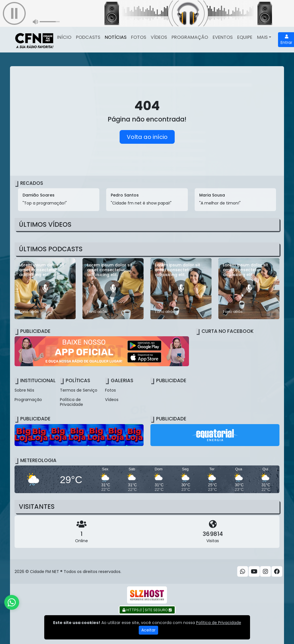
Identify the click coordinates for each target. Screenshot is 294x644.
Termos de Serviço (79, 390)
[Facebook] (277, 572)
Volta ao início (147, 137)
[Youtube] (254, 572)
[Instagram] (265, 572)
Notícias (116, 37)
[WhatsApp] (243, 572)
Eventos (223, 37)
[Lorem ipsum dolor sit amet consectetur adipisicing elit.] (45, 289)
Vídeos (159, 37)
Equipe (245, 37)
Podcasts (88, 37)
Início (64, 37)
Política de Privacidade (72, 402)
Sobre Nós (24, 390)
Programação (190, 37)
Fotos (139, 37)
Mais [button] (262, 37)
